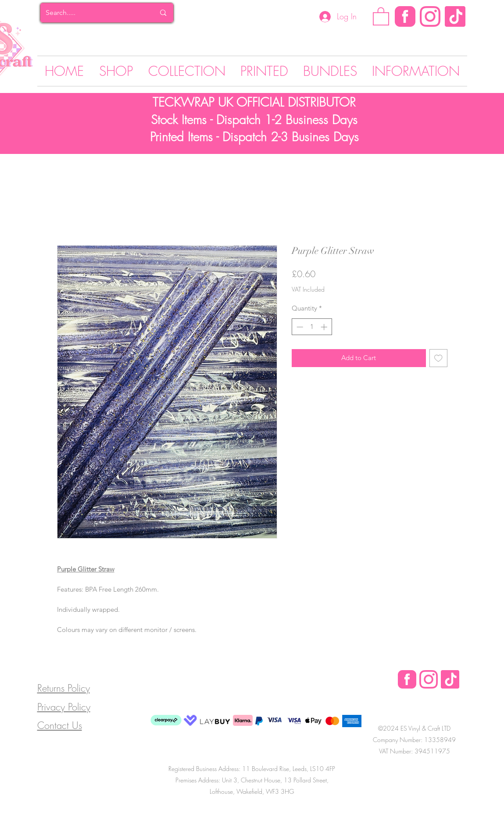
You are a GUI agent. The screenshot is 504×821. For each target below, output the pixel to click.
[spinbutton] (312, 327)
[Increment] (325, 327)
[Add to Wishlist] (438, 358)
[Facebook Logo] (407, 679)
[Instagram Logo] (430, 16)
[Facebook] (405, 16)
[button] (381, 16)
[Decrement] (299, 327)
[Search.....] (94, 13)
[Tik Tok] (455, 16)
